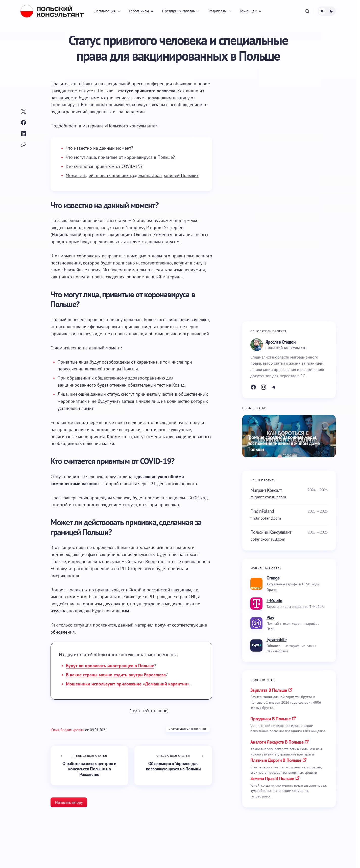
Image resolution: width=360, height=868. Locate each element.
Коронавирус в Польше (188, 729)
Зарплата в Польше (269, 690)
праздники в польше (270, 719)
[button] (307, 11)
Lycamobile (277, 640)
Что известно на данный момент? (99, 148)
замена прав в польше (272, 778)
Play (270, 617)
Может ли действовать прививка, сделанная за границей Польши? (132, 175)
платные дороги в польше (276, 760)
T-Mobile (274, 600)
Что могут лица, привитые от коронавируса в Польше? (120, 157)
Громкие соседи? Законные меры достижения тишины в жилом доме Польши (283, 443)
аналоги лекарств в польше (277, 742)
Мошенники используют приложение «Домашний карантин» (128, 684)
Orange (273, 578)
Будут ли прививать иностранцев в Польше (110, 666)
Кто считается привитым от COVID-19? (104, 166)
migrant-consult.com (268, 497)
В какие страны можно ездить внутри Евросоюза (116, 675)
